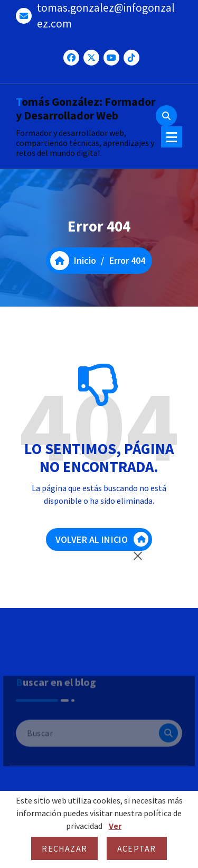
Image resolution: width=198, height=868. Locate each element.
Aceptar (136, 848)
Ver (115, 826)
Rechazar (64, 848)
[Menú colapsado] (172, 137)
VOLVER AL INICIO (102, 539)
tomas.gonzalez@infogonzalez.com (106, 16)
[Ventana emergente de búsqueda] (166, 116)
